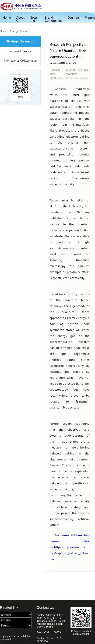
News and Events (35, 19)
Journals (74, 18)
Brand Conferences (54, 19)
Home (7, 18)
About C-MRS (20, 19)
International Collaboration (20, 61)
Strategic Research (20, 31)
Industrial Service (20, 51)
